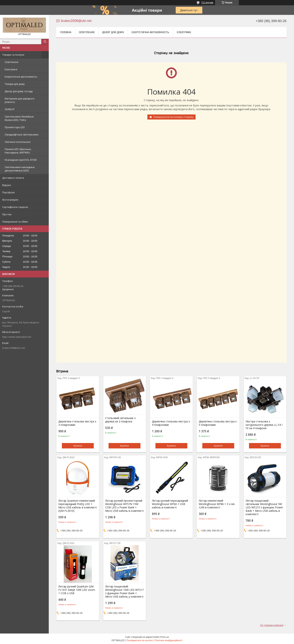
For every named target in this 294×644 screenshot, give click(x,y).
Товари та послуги (13, 55)
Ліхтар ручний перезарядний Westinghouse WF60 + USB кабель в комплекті (170, 504)
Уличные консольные (18, 142)
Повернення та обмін (15, 222)
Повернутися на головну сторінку (173, 117)
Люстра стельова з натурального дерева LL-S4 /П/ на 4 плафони (264, 425)
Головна (66, 32)
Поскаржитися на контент (140, 640)
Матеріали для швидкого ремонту (20, 100)
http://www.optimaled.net (17, 337)
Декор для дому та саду (19, 91)
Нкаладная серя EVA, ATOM (21, 160)
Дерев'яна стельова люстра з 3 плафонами (77, 423)
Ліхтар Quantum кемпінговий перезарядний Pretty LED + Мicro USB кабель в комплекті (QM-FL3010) (78, 506)
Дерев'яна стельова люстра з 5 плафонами (218, 423)
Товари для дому (15, 84)
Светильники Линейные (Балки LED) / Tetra (19, 118)
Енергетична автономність (21, 77)
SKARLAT (10, 109)
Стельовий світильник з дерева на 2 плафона (120, 420)
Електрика (11, 69)
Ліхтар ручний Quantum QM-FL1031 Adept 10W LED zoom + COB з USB (77, 590)
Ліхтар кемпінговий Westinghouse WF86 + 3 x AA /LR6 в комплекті (217, 504)
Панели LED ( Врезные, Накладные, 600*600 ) (18, 151)
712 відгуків (207, 3)
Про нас (7, 214)
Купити (78, 446)
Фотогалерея (10, 200)
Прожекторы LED (15, 127)
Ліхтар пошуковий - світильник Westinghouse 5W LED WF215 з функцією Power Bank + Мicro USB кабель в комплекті (264, 507)
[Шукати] (45, 42)
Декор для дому (113, 32)
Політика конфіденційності (169, 640)
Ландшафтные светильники (22, 134)
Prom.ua (165, 637)
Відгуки (7, 185)
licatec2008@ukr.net (14, 348)
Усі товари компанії (272, 625)
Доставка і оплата (13, 178)
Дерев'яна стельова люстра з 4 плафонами (171, 423)
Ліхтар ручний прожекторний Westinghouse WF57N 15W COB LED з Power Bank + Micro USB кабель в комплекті (124, 506)
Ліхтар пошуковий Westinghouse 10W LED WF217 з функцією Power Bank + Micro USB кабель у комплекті (124, 592)
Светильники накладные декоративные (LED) (20, 169)
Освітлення (11, 62)
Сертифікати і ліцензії (15, 207)
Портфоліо (9, 192)
